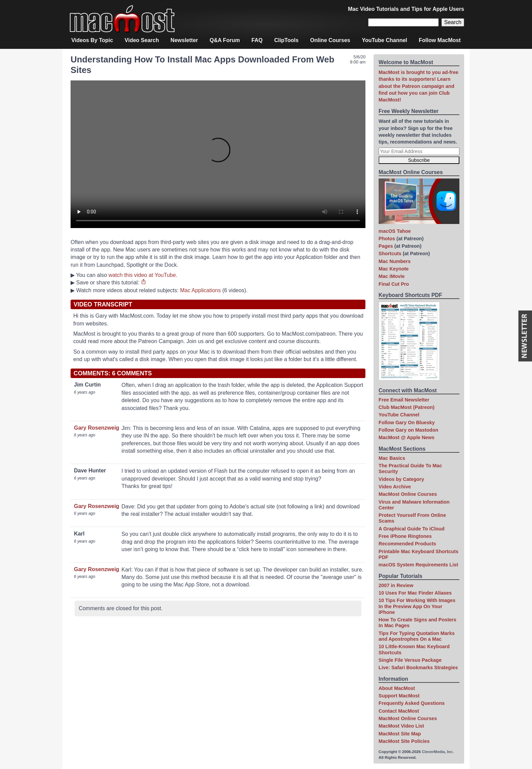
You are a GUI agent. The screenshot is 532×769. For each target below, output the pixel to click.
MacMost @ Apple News (407, 437)
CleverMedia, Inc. (438, 752)
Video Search (142, 40)
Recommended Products (407, 544)
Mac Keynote (394, 269)
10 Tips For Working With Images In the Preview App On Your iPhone (417, 606)
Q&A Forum (225, 40)
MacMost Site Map (400, 734)
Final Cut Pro (394, 284)
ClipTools (286, 40)
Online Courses (330, 40)
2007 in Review (396, 585)
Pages (386, 246)
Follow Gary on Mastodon (408, 430)
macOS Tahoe (395, 231)
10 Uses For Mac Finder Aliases (415, 593)
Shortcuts (390, 254)
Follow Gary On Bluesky (407, 423)
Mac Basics (392, 458)
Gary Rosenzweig (97, 428)
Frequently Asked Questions (412, 703)
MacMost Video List (401, 726)
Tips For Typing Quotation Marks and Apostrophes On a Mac (417, 636)
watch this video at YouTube (142, 275)
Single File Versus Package (410, 660)
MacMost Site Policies (404, 741)
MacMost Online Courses (408, 494)
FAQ (257, 40)
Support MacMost (399, 696)
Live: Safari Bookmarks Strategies (418, 668)
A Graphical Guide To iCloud (412, 529)
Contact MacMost (399, 711)
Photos (387, 239)
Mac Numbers (395, 261)
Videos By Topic (92, 40)
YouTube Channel (384, 40)
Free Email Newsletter (404, 400)
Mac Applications (201, 290)
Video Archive (395, 487)
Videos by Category (401, 479)
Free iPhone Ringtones (405, 536)
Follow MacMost (440, 40)
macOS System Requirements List (418, 565)
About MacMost (397, 688)
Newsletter (184, 40)
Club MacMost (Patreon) (407, 407)
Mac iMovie (392, 276)
